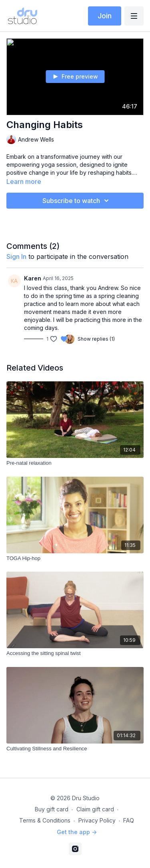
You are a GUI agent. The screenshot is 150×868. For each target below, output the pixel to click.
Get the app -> (77, 832)
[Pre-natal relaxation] (75, 463)
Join (105, 16)
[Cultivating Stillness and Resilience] (75, 749)
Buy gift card (52, 809)
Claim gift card (95, 809)
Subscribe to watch (77, 201)
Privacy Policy (97, 820)
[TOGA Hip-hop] (75, 558)
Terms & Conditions (45, 820)
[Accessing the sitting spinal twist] (75, 653)
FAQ (129, 820)
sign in (16, 256)
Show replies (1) (96, 339)
